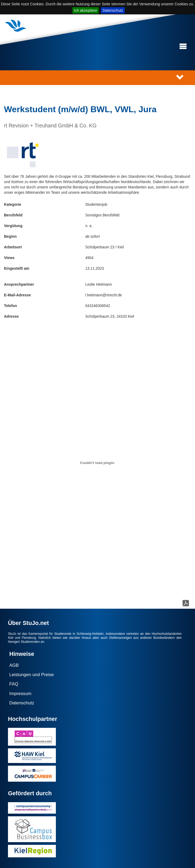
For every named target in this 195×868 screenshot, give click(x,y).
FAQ (14, 684)
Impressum (20, 694)
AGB (14, 665)
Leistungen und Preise (32, 675)
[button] (183, 47)
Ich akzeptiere (86, 10)
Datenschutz (113, 10)
